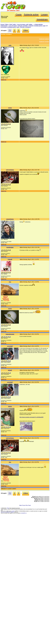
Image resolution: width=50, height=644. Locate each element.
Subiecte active (31, 15)
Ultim (26, 30)
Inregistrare (42, 19)
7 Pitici (8, 508)
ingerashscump (10, 334)
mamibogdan (10, 247)
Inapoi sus (4, 80)
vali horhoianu (10, 170)
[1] (10, 30)
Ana (10, 282)
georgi (10, 406)
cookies (13, 511)
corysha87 (10, 346)
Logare (44, 15)
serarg (10, 108)
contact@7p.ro (24, 513)
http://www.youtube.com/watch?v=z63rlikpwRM (31, 417)
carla (10, 45)
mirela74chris (10, 219)
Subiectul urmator (44, 42)
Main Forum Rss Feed (25, 505)
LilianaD (10, 259)
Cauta (19, 15)
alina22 (10, 370)
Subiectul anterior (44, 39)
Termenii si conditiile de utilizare (7, 512)
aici (28, 48)
